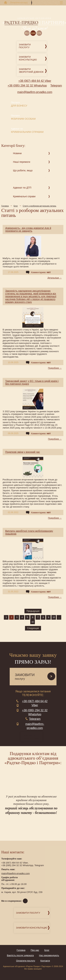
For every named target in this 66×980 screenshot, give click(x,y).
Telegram (56, 86)
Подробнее (54, 368)
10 (54, 617)
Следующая (33, 628)
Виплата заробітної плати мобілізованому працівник (29, 532)
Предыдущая (33, 611)
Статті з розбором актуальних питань (39, 206)
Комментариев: (41, 272)
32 (33, 622)
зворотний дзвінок (33, 737)
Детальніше (53, 278)
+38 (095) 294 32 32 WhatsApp (27, 86)
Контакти (45, 961)
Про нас (35, 950)
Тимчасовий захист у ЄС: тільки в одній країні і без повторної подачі (32, 382)
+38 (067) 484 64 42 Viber (35, 81)
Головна (5, 206)
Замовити (33, 46)
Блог (16, 206)
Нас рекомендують (49, 955)
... (59, 617)
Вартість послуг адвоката (20, 955)
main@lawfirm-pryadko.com (35, 92)
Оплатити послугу (26, 961)
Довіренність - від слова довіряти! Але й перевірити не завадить (28, 229)
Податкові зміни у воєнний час (23, 452)
